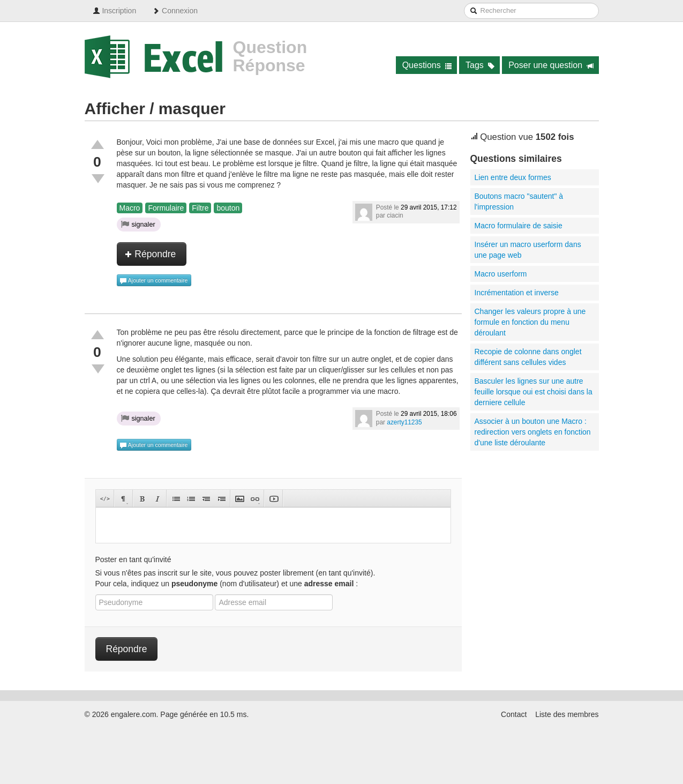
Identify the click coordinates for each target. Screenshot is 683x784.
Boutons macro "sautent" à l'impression (519, 201)
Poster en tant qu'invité (133, 559)
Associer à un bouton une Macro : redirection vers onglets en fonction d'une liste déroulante (533, 432)
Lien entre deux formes (513, 177)
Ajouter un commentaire (154, 281)
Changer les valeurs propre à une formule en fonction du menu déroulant (530, 322)
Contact (514, 714)
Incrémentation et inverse (517, 293)
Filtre (200, 208)
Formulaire (166, 208)
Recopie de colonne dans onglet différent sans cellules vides (528, 357)
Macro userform (501, 274)
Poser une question (551, 65)
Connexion (175, 11)
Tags (480, 65)
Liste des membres (567, 714)
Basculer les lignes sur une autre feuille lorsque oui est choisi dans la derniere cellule (534, 392)
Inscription (115, 11)
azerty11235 (404, 422)
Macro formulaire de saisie (519, 226)
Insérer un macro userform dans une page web (528, 250)
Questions (427, 65)
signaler (138, 224)
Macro (130, 208)
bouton (228, 208)
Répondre (151, 254)
